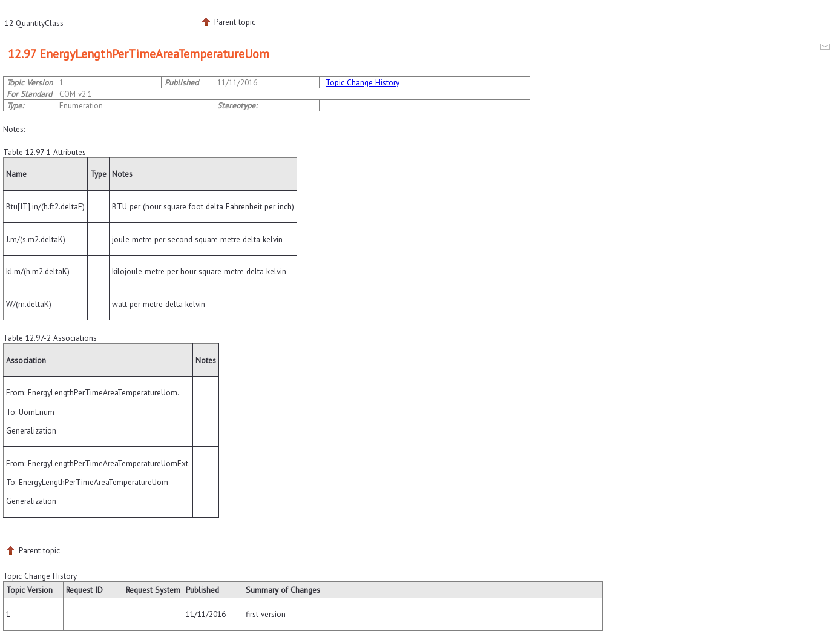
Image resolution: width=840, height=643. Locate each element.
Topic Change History (363, 82)
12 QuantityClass (34, 23)
